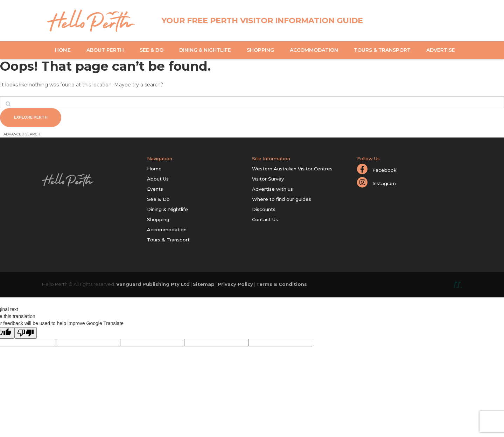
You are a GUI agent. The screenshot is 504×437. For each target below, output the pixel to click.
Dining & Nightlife (205, 50)
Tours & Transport (382, 50)
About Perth (105, 50)
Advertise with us (272, 190)
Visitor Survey (268, 180)
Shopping (260, 50)
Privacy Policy (235, 285)
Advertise (441, 50)
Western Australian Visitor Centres (292, 170)
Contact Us (265, 220)
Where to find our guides (282, 200)
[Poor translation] (26, 334)
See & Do (152, 50)
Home (63, 50)
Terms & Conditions (282, 285)
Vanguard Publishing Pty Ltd (153, 285)
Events (155, 190)
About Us (158, 180)
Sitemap (204, 285)
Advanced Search (22, 135)
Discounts (264, 210)
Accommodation (314, 50)
